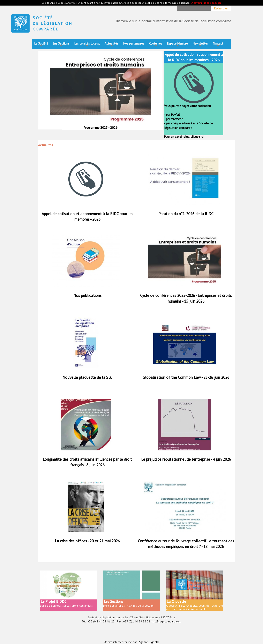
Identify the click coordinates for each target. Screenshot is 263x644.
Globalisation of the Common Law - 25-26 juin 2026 (186, 377)
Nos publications (87, 295)
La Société (41, 45)
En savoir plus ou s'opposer (206, 3)
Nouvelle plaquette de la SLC (87, 377)
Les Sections (61, 45)
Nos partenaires (134, 43)
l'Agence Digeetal (148, 642)
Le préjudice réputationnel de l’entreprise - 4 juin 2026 (186, 459)
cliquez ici (197, 137)
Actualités (111, 45)
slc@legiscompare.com (167, 621)
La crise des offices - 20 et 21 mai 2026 (87, 541)
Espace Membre (177, 45)
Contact (218, 45)
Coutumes (156, 45)
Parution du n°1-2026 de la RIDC (186, 214)
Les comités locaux (87, 45)
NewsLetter (200, 45)
